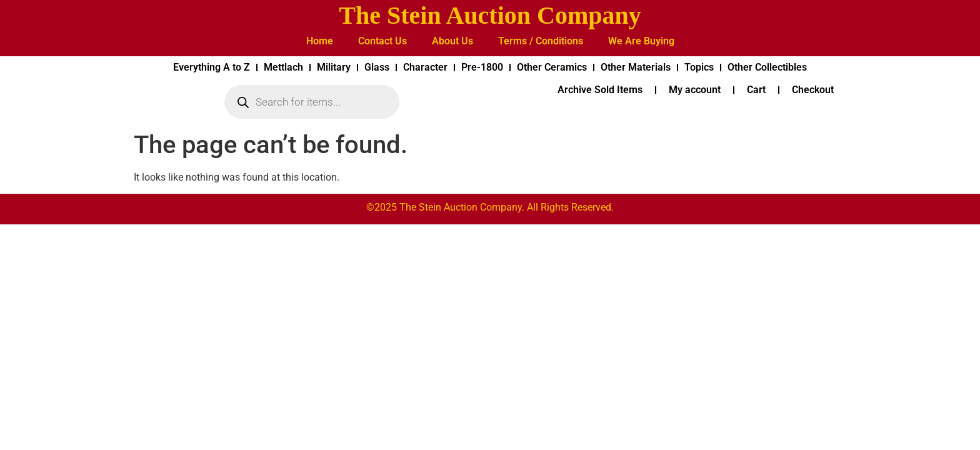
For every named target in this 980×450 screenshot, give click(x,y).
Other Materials (636, 67)
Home (320, 41)
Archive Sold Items (600, 90)
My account (695, 90)
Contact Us (382, 41)
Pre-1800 (482, 67)
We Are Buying (641, 41)
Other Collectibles (767, 67)
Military (334, 67)
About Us (452, 41)
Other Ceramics (552, 67)
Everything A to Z (212, 67)
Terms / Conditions (541, 41)
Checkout (813, 90)
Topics (699, 67)
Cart (756, 90)
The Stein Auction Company (490, 15)
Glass (377, 67)
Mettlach (283, 67)
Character (425, 67)
